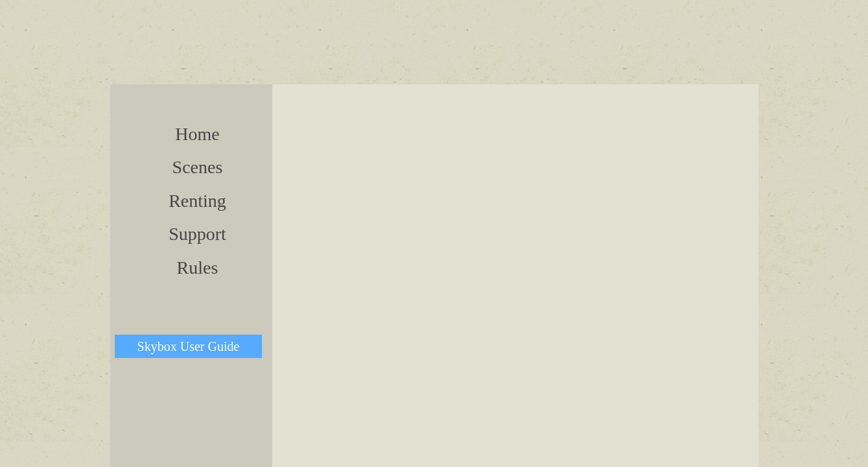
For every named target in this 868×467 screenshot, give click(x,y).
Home (197, 134)
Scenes (198, 167)
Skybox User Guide (189, 346)
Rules (198, 268)
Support (197, 234)
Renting (197, 201)
